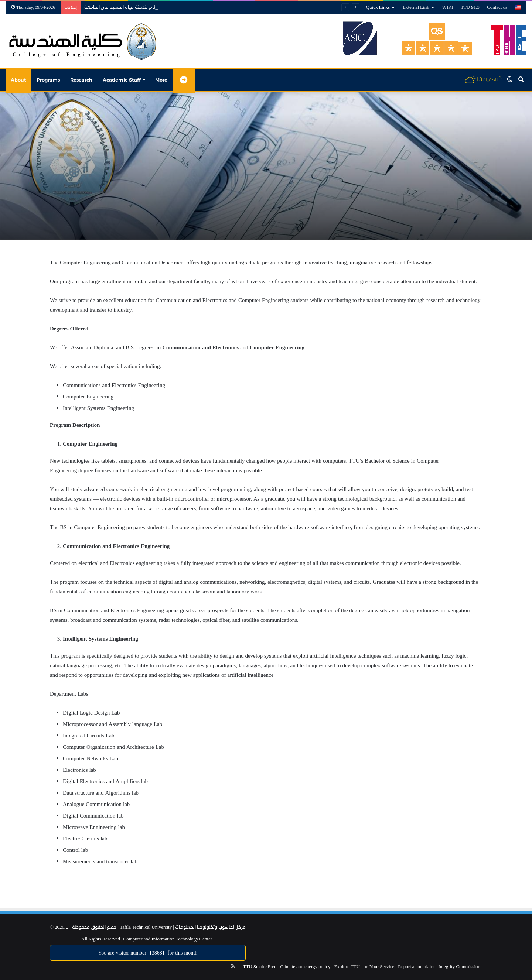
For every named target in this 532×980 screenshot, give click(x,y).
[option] (266, 166)
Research (81, 80)
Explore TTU (347, 967)
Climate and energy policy (305, 967)
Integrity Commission (460, 967)
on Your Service (379, 967)
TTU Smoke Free (259, 967)
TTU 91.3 (470, 7)
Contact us (497, 7)
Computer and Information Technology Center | (168, 939)
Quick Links (378, 7)
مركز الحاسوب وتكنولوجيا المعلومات (210, 927)
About (18, 80)
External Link (416, 7)
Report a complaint (416, 967)
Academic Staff (122, 80)
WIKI (448, 7)
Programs (48, 80)
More (161, 80)
